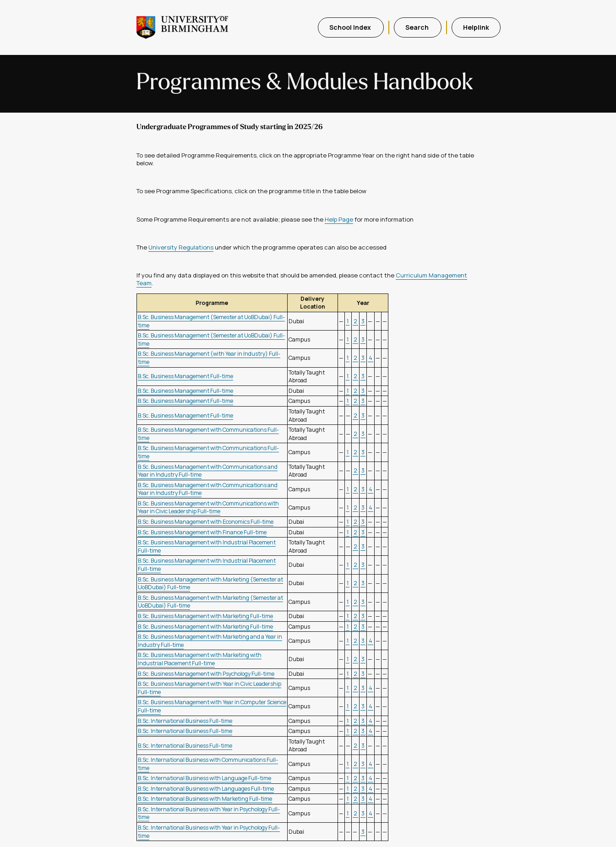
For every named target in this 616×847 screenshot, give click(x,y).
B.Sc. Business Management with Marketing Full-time (205, 616)
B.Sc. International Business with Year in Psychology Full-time (209, 813)
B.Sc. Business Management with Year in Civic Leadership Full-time (210, 688)
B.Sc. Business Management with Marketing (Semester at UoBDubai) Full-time (210, 584)
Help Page (339, 219)
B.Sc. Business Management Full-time (185, 376)
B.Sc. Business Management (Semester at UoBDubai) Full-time (211, 321)
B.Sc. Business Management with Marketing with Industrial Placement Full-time (200, 659)
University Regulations (181, 247)
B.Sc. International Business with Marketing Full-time (205, 799)
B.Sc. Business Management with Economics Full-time (206, 522)
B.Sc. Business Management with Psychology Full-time (206, 674)
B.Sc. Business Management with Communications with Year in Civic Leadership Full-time (208, 508)
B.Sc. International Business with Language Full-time (204, 778)
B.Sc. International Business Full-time (185, 721)
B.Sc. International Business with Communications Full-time (208, 764)
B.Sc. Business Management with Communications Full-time (208, 434)
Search (418, 27)
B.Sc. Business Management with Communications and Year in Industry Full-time (208, 471)
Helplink (476, 27)
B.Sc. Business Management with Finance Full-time (202, 532)
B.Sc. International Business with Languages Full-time (206, 789)
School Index (351, 27)
